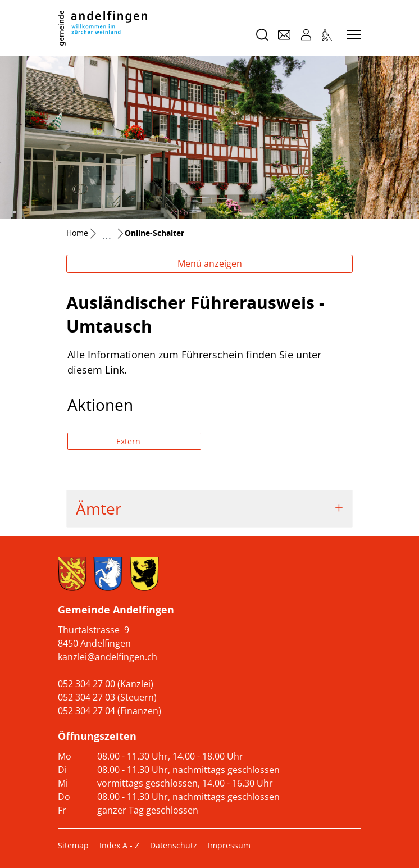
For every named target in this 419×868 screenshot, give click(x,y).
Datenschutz (174, 845)
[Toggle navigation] (352, 35)
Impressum (229, 845)
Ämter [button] (99, 508)
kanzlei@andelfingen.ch (108, 657)
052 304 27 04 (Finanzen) (110, 711)
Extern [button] (129, 441)
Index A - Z (119, 845)
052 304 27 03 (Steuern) (107, 697)
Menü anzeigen (210, 263)
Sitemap (73, 845)
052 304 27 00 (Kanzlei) (106, 684)
